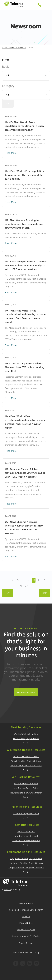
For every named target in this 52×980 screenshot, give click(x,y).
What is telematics (26, 832)
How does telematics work (26, 836)
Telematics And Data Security (26, 841)
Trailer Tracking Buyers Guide (26, 814)
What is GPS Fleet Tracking (26, 734)
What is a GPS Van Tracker (26, 784)
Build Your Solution (26, 692)
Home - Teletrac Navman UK (14, 48)
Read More (11, 153)
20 (45, 580)
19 (39, 580)
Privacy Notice (26, 923)
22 (26, 586)
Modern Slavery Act (26, 930)
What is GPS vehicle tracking (26, 757)
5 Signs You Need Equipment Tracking (26, 868)
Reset (8, 104)
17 (28, 580)
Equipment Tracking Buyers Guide (26, 859)
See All (26, 743)
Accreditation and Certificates (26, 936)
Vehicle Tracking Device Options (26, 761)
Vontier (7, 890)
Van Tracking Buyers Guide (26, 788)
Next (44, 593)
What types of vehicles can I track (26, 766)
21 (21, 586)
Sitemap (26, 917)
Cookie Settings (26, 943)
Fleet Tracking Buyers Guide (26, 739)
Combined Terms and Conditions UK (26, 910)
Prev (7, 593)
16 (23, 580)
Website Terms (26, 903)
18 (34, 580)
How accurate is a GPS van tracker (26, 793)
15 (17, 580)
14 (12, 580)
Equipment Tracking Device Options (26, 863)
